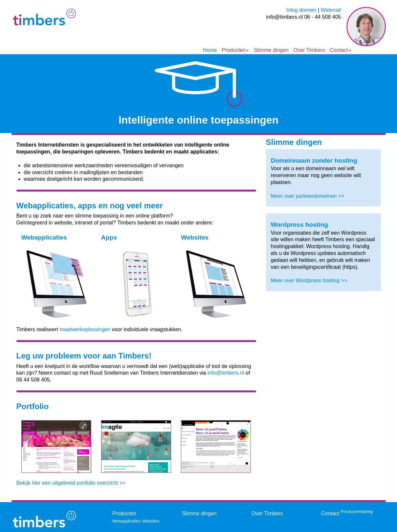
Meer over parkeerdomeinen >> (308, 196)
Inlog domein (301, 10)
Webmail (331, 10)
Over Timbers (309, 50)
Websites (151, 521)
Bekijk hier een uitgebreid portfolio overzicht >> (71, 483)
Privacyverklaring (356, 511)
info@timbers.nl (226, 373)
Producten (235, 50)
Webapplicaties (127, 521)
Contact (340, 50)
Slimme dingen (271, 50)
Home (210, 50)
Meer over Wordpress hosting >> (309, 280)
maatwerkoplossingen (85, 329)
